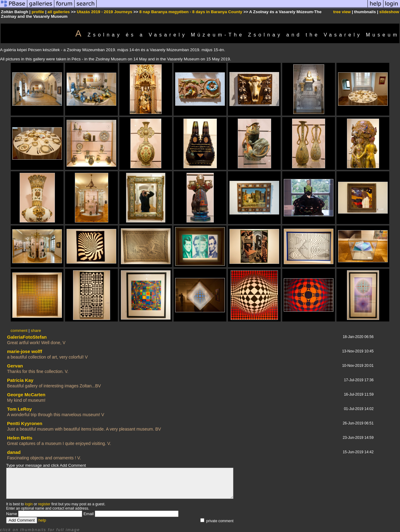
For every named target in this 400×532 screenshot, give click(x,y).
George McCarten (26, 395)
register (44, 504)
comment (19, 331)
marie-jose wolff (25, 351)
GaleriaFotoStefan (27, 337)
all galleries (59, 12)
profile (38, 12)
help (42, 520)
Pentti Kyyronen (25, 423)
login (29, 504)
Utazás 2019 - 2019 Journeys (104, 12)
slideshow (389, 12)
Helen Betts (20, 438)
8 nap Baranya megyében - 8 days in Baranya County (191, 12)
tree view (342, 12)
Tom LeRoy (19, 409)
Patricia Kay (20, 380)
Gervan (15, 366)
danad (14, 452)
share (36, 331)
